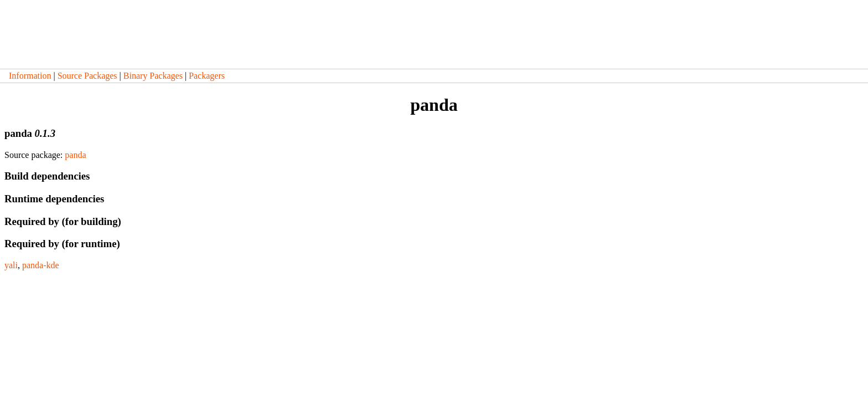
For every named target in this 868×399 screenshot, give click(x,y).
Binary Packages (153, 76)
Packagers (207, 76)
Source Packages (87, 76)
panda (75, 155)
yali (11, 265)
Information (30, 76)
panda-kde (41, 265)
